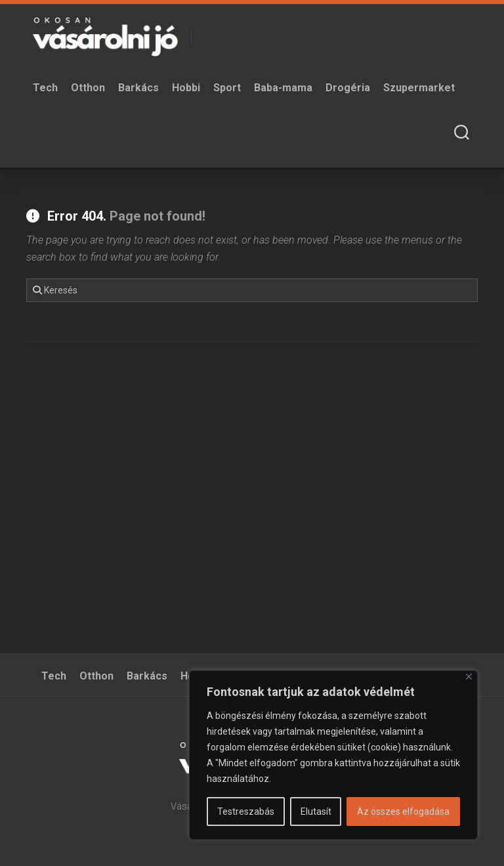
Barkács (138, 88)
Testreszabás (246, 812)
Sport (227, 88)
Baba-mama (283, 88)
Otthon (88, 88)
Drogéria (348, 88)
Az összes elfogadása (403, 812)
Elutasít (316, 812)
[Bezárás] (469, 677)
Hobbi (186, 88)
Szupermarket (419, 88)
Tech (45, 88)
